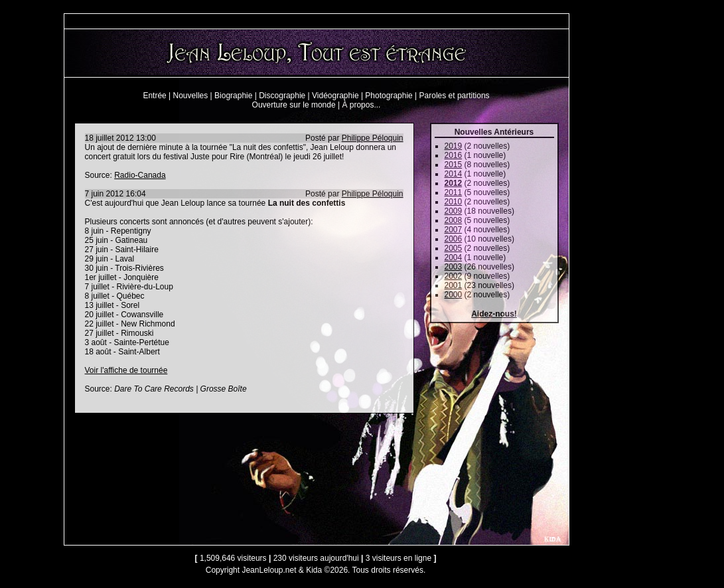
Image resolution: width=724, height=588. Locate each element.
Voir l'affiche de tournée (126, 370)
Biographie (233, 96)
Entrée (154, 96)
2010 (454, 202)
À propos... (361, 105)
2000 (454, 295)
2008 (454, 220)
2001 (454, 285)
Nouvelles (191, 96)
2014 (454, 174)
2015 (454, 165)
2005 (454, 248)
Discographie (282, 96)
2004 (454, 257)
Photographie (389, 96)
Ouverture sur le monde (294, 105)
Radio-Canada (140, 175)
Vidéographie (335, 96)
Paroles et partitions (455, 96)
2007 (454, 230)
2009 (454, 211)
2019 (454, 146)
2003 (454, 267)
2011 (454, 192)
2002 (454, 276)
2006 (454, 239)
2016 (454, 155)
